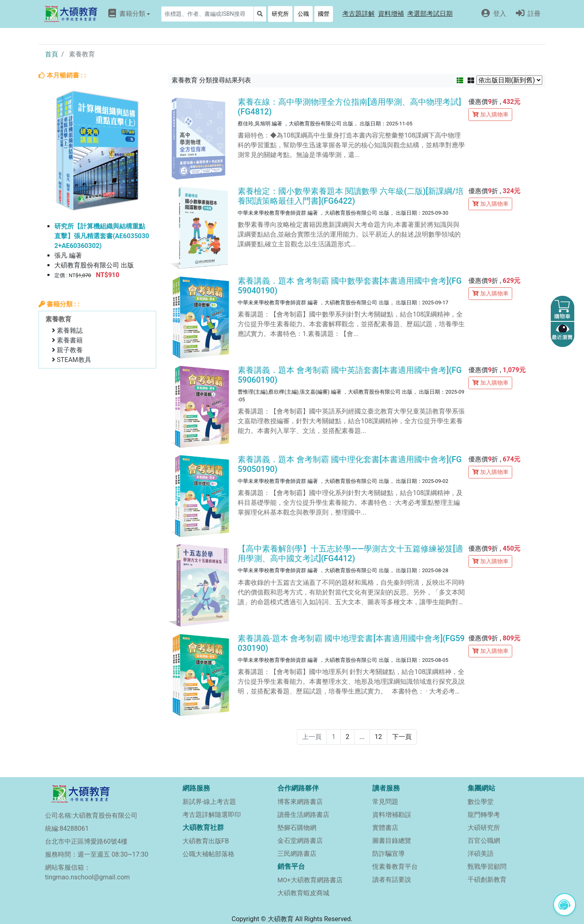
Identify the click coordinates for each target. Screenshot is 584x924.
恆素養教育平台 (395, 867)
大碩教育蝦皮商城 (303, 893)
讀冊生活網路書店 (303, 815)
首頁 (52, 54)
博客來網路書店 (300, 802)
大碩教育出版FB (206, 841)
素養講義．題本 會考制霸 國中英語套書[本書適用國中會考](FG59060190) (350, 375)
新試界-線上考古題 (209, 802)
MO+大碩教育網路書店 (310, 880)
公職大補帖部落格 (208, 854)
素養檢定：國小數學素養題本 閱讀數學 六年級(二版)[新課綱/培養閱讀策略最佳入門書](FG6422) (351, 196)
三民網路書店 (297, 854)
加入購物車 (490, 114)
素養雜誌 (70, 331)
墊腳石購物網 (297, 828)
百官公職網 (484, 841)
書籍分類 (129, 13)
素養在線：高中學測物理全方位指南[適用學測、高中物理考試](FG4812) (349, 107)
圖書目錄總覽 (392, 841)
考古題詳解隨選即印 (212, 815)
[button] (359, 14)
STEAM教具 (74, 360)
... (362, 737)
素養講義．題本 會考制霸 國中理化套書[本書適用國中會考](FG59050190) (350, 464)
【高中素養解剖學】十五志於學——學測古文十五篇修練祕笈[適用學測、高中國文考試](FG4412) (350, 554)
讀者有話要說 (392, 880)
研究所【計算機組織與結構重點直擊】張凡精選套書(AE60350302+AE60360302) (102, 236)
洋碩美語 (481, 854)
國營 (324, 14)
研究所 (280, 14)
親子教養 (70, 350)
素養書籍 (70, 340)
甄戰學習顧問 (487, 867)
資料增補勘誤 (392, 815)
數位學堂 (481, 802)
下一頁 (402, 737)
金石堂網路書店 (300, 841)
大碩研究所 (484, 828)
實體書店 (385, 828)
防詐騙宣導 (389, 854)
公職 (303, 14)
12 (378, 737)
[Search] (207, 14)
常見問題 (385, 802)
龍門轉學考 (484, 815)
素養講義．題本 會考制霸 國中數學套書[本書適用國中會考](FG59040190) (350, 286)
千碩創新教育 (487, 880)
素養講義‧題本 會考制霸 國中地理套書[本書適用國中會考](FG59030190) (351, 643)
